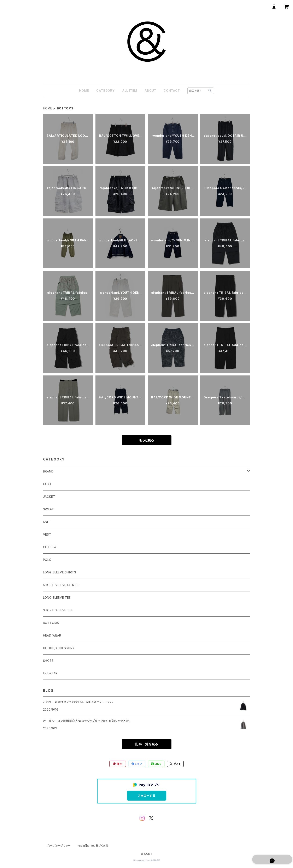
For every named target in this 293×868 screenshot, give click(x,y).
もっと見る (147, 440)
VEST (47, 534)
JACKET (49, 497)
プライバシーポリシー (59, 846)
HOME (84, 91)
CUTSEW (50, 547)
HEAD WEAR (52, 635)
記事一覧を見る (147, 744)
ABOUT (150, 91)
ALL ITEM (130, 91)
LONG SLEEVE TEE (57, 598)
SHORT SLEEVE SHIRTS (61, 585)
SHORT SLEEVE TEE (58, 610)
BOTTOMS (51, 623)
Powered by (147, 860)
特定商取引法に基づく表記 (93, 846)
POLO (47, 560)
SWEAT (49, 509)
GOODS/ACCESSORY (59, 648)
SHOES (48, 661)
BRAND (48, 471)
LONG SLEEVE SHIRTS (60, 572)
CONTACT (172, 91)
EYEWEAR (50, 673)
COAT (47, 484)
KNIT (47, 522)
